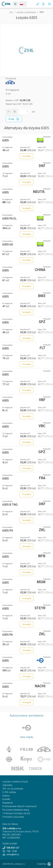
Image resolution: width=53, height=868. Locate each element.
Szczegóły (27, 156)
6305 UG (8, 244)
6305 (6, 140)
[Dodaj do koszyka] (14, 119)
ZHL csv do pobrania (13, 789)
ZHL (11, 12)
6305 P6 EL (10, 219)
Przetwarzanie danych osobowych (20, 806)
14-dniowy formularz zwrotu (16, 813)
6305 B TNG (10, 505)
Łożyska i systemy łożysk (15, 782)
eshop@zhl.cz (11, 854)
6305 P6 (8, 635)
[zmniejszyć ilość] (8, 112)
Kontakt (6, 799)
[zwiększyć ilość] (15, 112)
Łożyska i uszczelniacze (26, 12)
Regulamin (8, 803)
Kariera (6, 796)
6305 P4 (8, 531)
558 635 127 (11, 848)
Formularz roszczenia (13, 817)
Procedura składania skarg (16, 810)
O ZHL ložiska (9, 792)
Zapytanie (7, 785)
